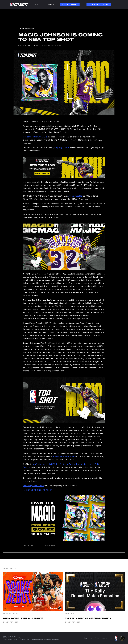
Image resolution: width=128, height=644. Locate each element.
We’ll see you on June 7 (34, 486)
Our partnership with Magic (35, 137)
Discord (91, 638)
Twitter (97, 638)
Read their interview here (64, 456)
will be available (75, 196)
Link (83, 5)
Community (70, 614)
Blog (85, 638)
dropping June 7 (62, 148)
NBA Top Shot (34, 46)
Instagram (105, 638)
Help (111, 638)
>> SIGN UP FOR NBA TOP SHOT (38, 490)
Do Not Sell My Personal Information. (50, 639)
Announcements (11, 614)
